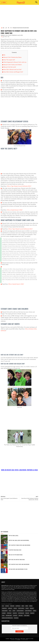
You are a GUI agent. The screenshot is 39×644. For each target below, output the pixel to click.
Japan (14, 613)
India (23, 609)
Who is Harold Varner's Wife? (15, 210)
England (12, 609)
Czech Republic (28, 613)
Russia (27, 611)
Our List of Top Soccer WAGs (16, 558)
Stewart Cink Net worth (10, 68)
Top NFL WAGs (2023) (13, 538)
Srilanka (21, 618)
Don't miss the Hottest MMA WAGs (17, 562)
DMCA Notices (23, 641)
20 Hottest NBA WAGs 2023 (15, 553)
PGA (6, 37)
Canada (7, 609)
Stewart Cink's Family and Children (13, 65)
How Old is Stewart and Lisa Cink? (13, 70)
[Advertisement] (19, 16)
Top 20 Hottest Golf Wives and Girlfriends (19, 567)
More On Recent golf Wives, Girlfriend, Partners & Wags (19, 471)
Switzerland (21, 616)
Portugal (9, 616)
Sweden (4, 616)
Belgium (32, 611)
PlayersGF (21, 2)
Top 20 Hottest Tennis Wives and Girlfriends (19, 548)
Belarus (32, 616)
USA (8, 37)
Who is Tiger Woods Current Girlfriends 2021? (19, 187)
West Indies (27, 618)
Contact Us (28, 641)
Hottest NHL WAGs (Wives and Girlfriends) (19, 543)
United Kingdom (20, 613)
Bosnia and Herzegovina (7, 621)
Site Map (32, 641)
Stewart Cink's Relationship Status (13, 58)
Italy (10, 613)
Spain (27, 609)
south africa (21, 611)
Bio (4, 55)
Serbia (35, 613)
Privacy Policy (17, 641)
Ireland (27, 616)
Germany (10, 611)
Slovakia (15, 618)
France (15, 611)
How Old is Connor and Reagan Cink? (13, 72)
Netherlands (9, 618)
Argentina (4, 611)
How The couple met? (9, 60)
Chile (3, 618)
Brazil (31, 609)
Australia (18, 609)
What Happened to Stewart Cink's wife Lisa (15, 63)
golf (4, 37)
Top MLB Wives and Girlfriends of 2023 (18, 572)
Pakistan (15, 616)
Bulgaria (16, 621)
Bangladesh (5, 613)
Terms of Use (12, 641)
